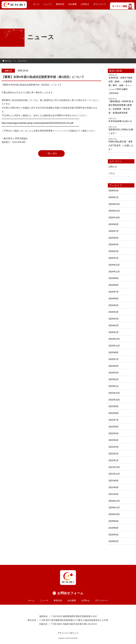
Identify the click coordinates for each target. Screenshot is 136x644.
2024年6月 (114, 299)
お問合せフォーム (70, 593)
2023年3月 (114, 373)
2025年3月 (114, 251)
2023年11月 (114, 346)
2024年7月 (114, 292)
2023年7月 (114, 359)
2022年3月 (114, 447)
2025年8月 (114, 224)
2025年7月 (114, 231)
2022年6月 (114, 427)
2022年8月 (114, 413)
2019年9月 (114, 521)
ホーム (36, 4)
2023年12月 (114, 339)
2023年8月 (114, 352)
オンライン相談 (122, 6)
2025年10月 (114, 218)
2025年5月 (114, 238)
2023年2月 (114, 379)
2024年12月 (114, 265)
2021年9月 (114, 481)
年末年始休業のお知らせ (120, 121)
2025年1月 (114, 258)
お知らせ (113, 167)
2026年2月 (114, 191)
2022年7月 (114, 420)
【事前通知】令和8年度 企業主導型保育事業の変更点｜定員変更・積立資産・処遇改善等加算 (121, 107)
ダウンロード (100, 4)
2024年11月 (114, 272)
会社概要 (73, 4)
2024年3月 (114, 319)
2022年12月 (114, 393)
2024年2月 (114, 326)
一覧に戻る (51, 153)
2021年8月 (114, 487)
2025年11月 (114, 211)
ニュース (48, 4)
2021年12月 (114, 467)
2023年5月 (114, 366)
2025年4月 (114, 245)
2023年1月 (114, 386)
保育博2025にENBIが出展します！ (121, 131)
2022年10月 (114, 400)
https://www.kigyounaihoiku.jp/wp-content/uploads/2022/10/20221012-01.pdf (37, 123)
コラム (112, 173)
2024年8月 (114, 285)
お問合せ (85, 4)
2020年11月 (114, 508)
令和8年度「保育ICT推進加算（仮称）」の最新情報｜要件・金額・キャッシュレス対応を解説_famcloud (120, 85)
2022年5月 (114, 433)
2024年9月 (114, 278)
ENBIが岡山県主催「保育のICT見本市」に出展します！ (121, 145)
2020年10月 (114, 514)
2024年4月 (114, 312)
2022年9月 (114, 406)
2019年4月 (114, 541)
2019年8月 (114, 528)
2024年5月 (114, 305)
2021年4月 (114, 494)
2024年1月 (114, 332)
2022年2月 (114, 454)
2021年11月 (114, 474)
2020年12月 (114, 501)
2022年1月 (114, 460)
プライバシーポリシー (68, 633)
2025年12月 (114, 204)
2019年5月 (114, 535)
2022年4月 (114, 440)
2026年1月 (114, 197)
